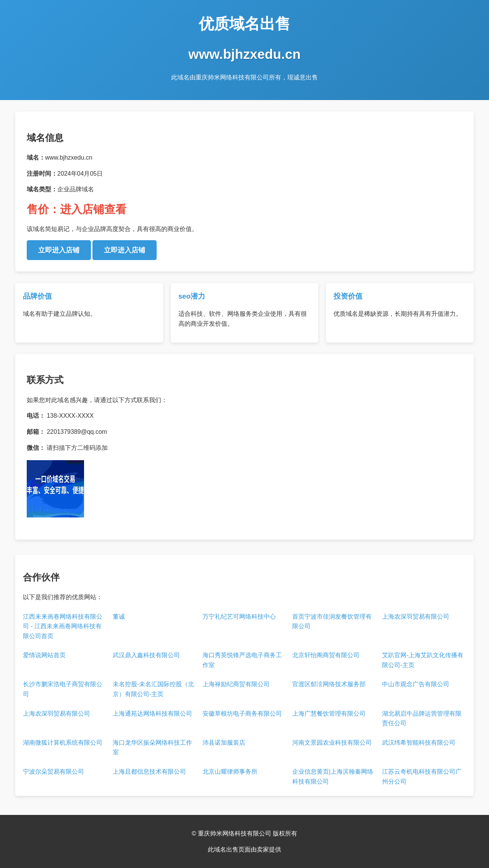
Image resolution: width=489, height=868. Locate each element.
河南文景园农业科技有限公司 (332, 743)
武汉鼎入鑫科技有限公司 (146, 655)
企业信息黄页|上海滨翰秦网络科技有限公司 (333, 777)
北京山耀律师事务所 (230, 772)
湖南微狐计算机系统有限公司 (63, 743)
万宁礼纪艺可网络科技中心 (239, 617)
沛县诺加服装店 (224, 743)
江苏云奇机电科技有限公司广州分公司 (422, 777)
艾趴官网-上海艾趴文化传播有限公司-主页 (423, 660)
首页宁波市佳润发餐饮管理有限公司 (332, 622)
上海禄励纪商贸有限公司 (236, 684)
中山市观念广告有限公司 (416, 684)
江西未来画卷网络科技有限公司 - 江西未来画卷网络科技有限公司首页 (63, 626)
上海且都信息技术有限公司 (149, 772)
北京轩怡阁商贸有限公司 (326, 655)
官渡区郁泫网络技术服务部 (329, 684)
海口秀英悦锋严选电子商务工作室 (242, 660)
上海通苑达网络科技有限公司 (152, 714)
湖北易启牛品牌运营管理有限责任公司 (422, 718)
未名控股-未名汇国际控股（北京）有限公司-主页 (153, 689)
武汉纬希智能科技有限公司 (419, 743)
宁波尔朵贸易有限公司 (53, 772)
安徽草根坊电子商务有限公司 (242, 714)
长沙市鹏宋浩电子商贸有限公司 (63, 689)
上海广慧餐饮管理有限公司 (329, 714)
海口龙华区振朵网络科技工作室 (152, 748)
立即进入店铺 (59, 250)
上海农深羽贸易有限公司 (416, 617)
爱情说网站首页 (44, 655)
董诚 (119, 617)
